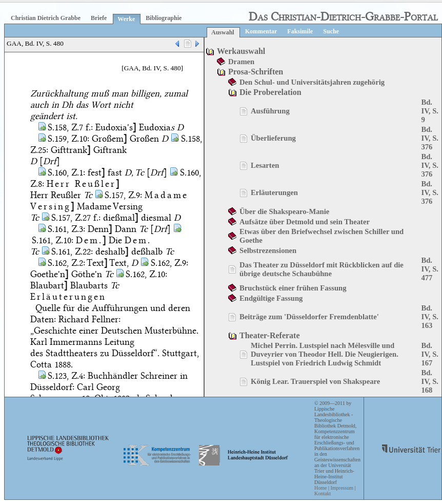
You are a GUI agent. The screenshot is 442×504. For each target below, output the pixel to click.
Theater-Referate (270, 335)
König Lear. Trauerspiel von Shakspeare (315, 381)
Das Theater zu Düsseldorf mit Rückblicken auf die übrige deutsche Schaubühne (322, 269)
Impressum (341, 488)
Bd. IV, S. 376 (430, 138)
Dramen (241, 62)
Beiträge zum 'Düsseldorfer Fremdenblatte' (309, 317)
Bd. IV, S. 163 (430, 317)
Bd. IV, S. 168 (430, 381)
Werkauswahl (241, 51)
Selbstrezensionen (268, 250)
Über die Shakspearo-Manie (284, 211)
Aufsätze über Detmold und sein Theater (305, 222)
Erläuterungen (274, 192)
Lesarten (265, 165)
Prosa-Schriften (256, 72)
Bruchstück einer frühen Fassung (293, 288)
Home (320, 488)
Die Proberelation (270, 92)
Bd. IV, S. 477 (430, 269)
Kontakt (323, 493)
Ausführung (270, 111)
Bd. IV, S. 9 (430, 111)
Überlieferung (273, 138)
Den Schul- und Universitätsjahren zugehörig (312, 82)
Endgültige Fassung (271, 298)
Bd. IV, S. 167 (430, 354)
